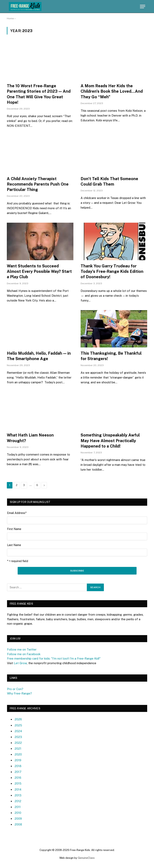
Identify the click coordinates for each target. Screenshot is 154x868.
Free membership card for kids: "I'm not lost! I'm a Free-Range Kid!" (54, 658)
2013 (18, 795)
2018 (18, 766)
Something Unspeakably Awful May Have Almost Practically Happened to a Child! (110, 441)
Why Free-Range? (19, 693)
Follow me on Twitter (22, 649)
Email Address (17, 513)
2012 (18, 801)
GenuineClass (86, 858)
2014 (18, 789)
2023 (18, 737)
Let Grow (20, 663)
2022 (18, 743)
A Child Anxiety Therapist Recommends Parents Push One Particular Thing (38, 184)
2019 (18, 760)
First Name (14, 529)
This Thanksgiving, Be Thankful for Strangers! (111, 356)
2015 (18, 783)
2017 (18, 772)
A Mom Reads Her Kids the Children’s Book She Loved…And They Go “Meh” (112, 91)
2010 (18, 813)
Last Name (14, 545)
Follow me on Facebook (24, 654)
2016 (18, 778)
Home (10, 18)
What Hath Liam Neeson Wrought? (30, 438)
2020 (18, 754)
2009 (18, 819)
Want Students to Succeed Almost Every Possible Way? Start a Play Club (39, 271)
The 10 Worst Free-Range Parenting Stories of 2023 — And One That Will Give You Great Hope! (39, 94)
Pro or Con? (15, 689)
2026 (18, 719)
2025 (18, 725)
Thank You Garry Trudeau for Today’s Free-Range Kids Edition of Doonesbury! (112, 271)
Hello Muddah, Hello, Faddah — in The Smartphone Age (39, 356)
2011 (18, 807)
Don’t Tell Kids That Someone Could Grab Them (109, 181)
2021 (18, 749)
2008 (18, 824)
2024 (18, 731)
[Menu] (143, 7)
